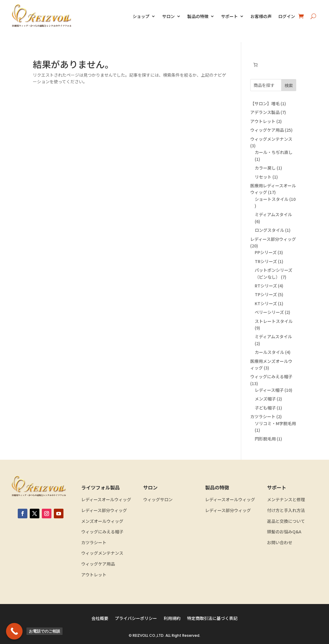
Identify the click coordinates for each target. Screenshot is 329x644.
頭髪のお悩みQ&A (284, 532)
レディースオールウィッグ (106, 500)
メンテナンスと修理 (286, 500)
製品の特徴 (198, 16)
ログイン (287, 16)
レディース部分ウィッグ (104, 510)
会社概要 (100, 619)
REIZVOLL (140, 635)
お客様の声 (261, 16)
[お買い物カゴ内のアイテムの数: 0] (255, 65)
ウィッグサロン (158, 500)
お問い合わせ (280, 543)
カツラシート (94, 543)
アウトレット (94, 575)
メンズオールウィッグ (102, 521)
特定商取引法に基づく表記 (212, 619)
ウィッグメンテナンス (102, 553)
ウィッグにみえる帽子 (102, 532)
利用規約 (172, 619)
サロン (168, 16)
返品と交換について (286, 521)
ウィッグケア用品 (98, 564)
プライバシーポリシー (136, 619)
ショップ (141, 16)
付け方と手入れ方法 (286, 510)
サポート (229, 16)
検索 (289, 85)
